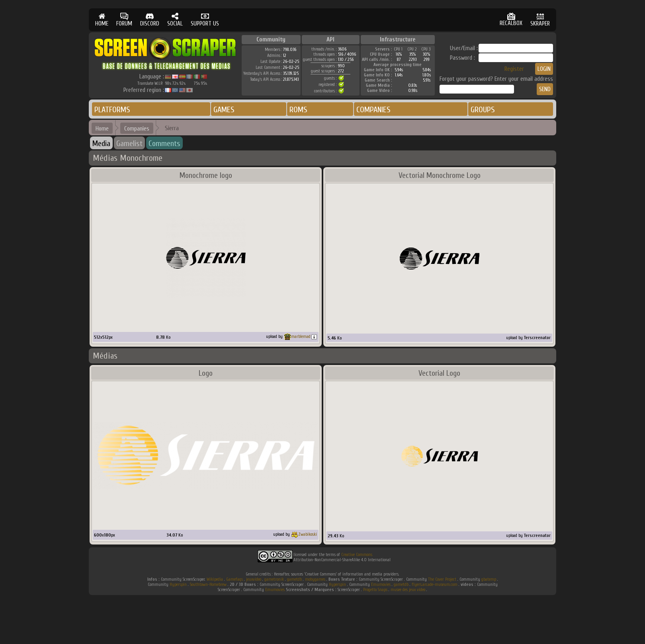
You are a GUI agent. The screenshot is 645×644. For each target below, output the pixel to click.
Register (514, 69)
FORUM (124, 20)
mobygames (315, 579)
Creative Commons (357, 555)
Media (101, 143)
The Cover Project (442, 579)
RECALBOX (511, 20)
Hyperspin (178, 584)
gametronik (274, 579)
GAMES (224, 110)
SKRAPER (540, 20)
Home (102, 129)
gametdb (294, 579)
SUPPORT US (205, 20)
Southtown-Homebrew (208, 584)
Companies (137, 129)
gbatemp (489, 579)
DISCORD (150, 20)
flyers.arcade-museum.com (435, 584)
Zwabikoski (308, 534)
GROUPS (483, 110)
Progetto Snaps (375, 590)
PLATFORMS (112, 110)
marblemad (301, 337)
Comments (164, 143)
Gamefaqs (235, 579)
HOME (102, 20)
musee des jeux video (408, 590)
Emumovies (381, 584)
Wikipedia (215, 579)
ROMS (298, 110)
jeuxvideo (254, 579)
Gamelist (129, 143)
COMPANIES (373, 110)
